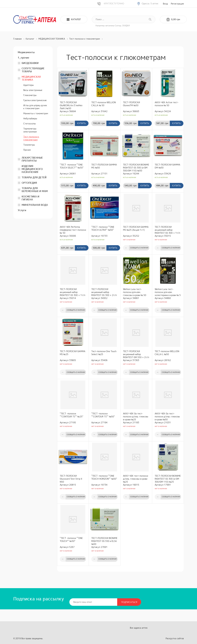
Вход (165, 4)
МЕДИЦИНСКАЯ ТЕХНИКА (31, 78)
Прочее (27, 150)
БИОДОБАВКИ (30, 63)
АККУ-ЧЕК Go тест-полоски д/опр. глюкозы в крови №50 (167, 417)
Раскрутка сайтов (175, 638)
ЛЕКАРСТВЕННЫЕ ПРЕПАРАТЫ (32, 159)
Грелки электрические (35, 100)
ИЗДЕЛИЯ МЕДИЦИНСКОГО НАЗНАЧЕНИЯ (32, 169)
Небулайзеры (30, 118)
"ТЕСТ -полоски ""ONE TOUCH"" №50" (71, 540)
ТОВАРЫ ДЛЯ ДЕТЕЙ (34, 177)
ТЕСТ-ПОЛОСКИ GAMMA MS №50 (104, 166)
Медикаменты (26, 52)
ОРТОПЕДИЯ (29, 183)
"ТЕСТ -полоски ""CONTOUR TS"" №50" (103, 415)
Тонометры (29, 145)
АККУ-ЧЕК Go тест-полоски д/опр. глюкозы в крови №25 (136, 417)
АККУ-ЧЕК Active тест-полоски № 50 (167, 104)
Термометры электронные (30, 130)
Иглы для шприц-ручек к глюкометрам (35, 107)
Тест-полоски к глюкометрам (31, 138)
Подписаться (129, 602)
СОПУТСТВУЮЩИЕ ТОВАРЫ (33, 70)
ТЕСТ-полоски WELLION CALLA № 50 (104, 104)
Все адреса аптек (139, 628)
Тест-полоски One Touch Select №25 (104, 353)
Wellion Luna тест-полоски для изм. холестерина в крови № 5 (168, 292)
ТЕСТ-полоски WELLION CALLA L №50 (167, 353)
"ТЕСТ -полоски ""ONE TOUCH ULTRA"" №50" (103, 228)
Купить (81, 123)
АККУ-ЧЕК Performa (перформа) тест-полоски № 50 (73, 230)
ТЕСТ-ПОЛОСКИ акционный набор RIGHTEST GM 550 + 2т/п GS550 (136, 354)
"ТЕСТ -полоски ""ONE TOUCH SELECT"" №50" (72, 166)
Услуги (22, 210)
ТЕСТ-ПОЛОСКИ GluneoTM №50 (131, 104)
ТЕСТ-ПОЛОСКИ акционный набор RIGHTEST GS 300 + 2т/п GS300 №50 (104, 292)
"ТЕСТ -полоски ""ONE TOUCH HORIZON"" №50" (104, 477)
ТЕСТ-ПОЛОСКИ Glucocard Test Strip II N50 (71, 479)
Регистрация (177, 4)
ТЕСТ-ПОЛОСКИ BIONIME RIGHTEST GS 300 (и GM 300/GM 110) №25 (168, 479)
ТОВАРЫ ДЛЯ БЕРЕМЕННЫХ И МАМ (35, 190)
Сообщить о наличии (139, 248)
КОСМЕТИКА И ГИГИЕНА (30, 198)
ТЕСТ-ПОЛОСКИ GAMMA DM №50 (167, 166)
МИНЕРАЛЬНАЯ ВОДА (35, 205)
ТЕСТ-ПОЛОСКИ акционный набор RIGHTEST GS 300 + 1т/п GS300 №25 (167, 230)
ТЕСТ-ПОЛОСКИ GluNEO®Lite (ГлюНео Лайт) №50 (71, 105)
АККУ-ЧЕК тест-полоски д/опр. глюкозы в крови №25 (135, 479)
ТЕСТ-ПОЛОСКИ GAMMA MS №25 (73, 353)
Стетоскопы (30, 124)
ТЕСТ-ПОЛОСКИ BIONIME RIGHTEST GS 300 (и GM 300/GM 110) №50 (136, 168)
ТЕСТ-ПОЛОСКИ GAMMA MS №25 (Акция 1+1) (136, 228)
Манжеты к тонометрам (36, 113)
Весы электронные (33, 90)
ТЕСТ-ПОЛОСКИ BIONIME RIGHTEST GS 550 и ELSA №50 (104, 541)
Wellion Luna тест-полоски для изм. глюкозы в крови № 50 (135, 292)
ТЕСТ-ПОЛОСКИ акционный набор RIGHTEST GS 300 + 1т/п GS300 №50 (72, 292)
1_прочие (23, 58)
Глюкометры (30, 95)
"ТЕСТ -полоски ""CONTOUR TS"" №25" (72, 415)
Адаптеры (28, 85)
